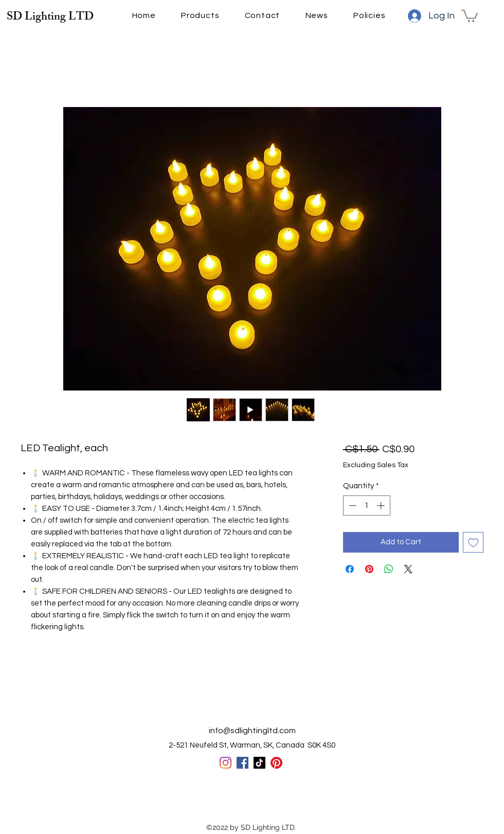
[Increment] (382, 505)
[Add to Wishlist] (473, 543)
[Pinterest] (276, 763)
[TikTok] (259, 763)
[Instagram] (226, 763)
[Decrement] (352, 505)
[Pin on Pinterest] (369, 569)
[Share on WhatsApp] (389, 569)
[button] (470, 15)
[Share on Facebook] (350, 569)
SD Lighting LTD (50, 18)
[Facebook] (242, 763)
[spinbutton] (366, 505)
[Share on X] (408, 569)
